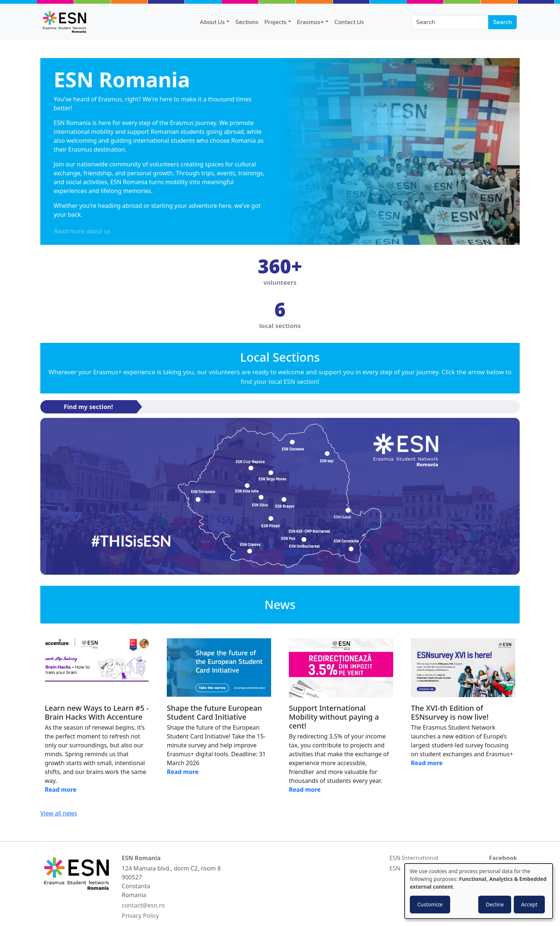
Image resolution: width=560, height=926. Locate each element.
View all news (59, 813)
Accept (529, 904)
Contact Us (349, 22)
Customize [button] (430, 904)
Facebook (503, 858)
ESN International (414, 858)
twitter (402, 21)
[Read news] (97, 668)
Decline (495, 904)
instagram (388, 21)
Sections (247, 22)
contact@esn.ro (143, 905)
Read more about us (82, 231)
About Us (212, 22)
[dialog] (479, 891)
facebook (374, 21)
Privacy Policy (140, 916)
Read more (61, 790)
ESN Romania (141, 858)
